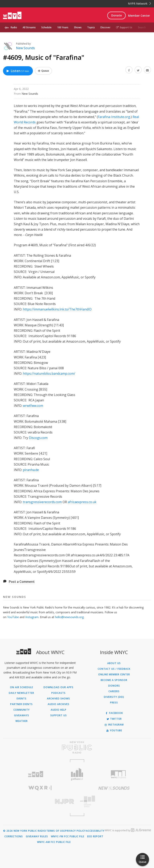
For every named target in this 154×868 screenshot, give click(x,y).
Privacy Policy (75, 831)
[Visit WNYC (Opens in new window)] (36, 774)
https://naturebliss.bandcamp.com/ (49, 373)
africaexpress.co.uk (82, 502)
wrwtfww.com (33, 406)
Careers (114, 691)
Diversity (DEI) (114, 697)
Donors (114, 686)
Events (22, 699)
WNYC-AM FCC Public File (54, 842)
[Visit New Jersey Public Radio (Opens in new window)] (40, 801)
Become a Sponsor (114, 680)
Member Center (139, 16)
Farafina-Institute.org (114, 117)
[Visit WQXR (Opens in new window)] (40, 788)
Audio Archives (59, 704)
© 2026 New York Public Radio (25, 831)
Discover (105, 27)
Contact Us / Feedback (114, 669)
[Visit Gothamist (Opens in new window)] (77, 774)
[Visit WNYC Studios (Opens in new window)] (118, 774)
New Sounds (25, 48)
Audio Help (59, 710)
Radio (14, 27)
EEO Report (95, 836)
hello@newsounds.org (69, 617)
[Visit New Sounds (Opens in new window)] (114, 788)
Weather (22, 721)
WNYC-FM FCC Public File (68, 836)
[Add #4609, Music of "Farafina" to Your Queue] (43, 71)
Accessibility (95, 831)
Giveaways (22, 715)
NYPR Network (139, 4)
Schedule (46, 27)
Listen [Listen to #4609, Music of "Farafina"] (17, 71)
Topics (91, 27)
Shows (78, 27)
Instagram (32, 617)
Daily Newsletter (21, 693)
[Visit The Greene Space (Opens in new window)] (114, 801)
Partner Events (21, 704)
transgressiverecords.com (42, 502)
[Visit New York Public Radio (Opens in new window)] (77, 747)
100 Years (63, 27)
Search (142, 27)
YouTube (13, 617)
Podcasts (58, 693)
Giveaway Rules (37, 836)
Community (22, 710)
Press (114, 703)
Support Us (124, 27)
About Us (114, 663)
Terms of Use (56, 831)
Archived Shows (58, 699)
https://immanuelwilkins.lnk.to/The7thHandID (57, 309)
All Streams (29, 27)
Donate (117, 15)
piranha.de (31, 470)
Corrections (14, 836)
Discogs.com (38, 438)
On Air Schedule (22, 687)
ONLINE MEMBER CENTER (114, 675)
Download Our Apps (58, 687)
